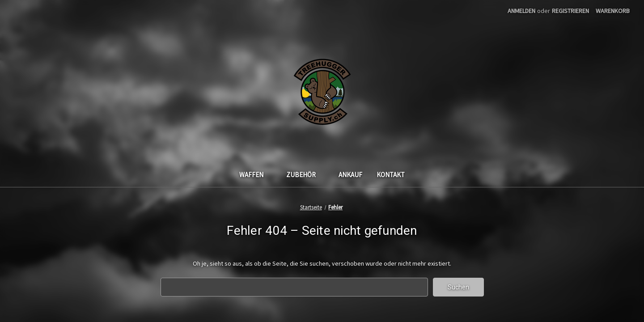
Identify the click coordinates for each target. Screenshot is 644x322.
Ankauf (350, 175)
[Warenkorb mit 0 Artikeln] (613, 11)
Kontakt (391, 175)
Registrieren (570, 11)
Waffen (256, 175)
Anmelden (521, 11)
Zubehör (305, 175)
